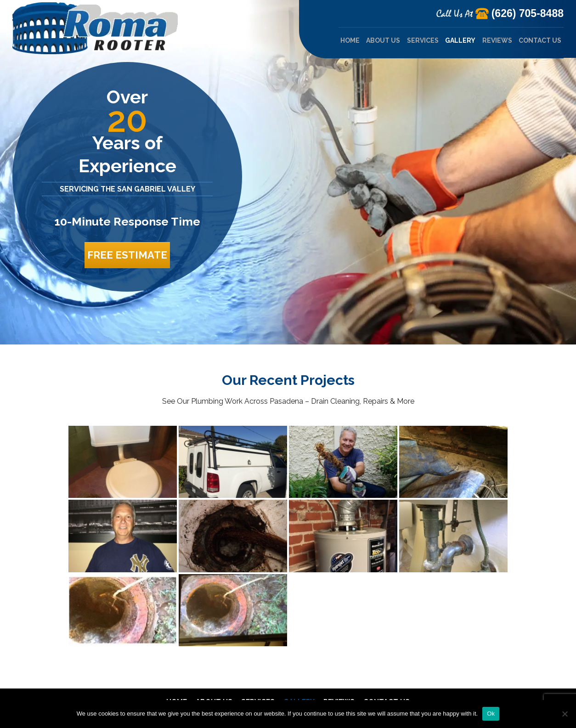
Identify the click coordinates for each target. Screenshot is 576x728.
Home (350, 40)
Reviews (497, 40)
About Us (383, 40)
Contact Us (540, 40)
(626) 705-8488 (528, 13)
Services (423, 40)
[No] (565, 714)
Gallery (460, 40)
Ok (491, 714)
